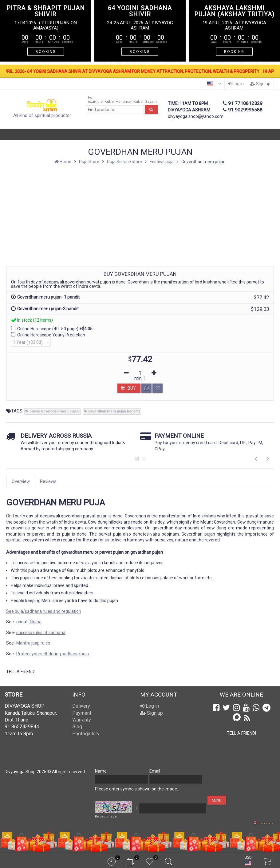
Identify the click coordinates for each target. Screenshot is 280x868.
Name (101, 771)
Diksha (35, 622)
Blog (77, 727)
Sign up (260, 84)
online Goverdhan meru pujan (54, 411)
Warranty (82, 720)
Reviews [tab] (48, 481)
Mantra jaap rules (33, 643)
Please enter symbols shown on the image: (136, 789)
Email (155, 771)
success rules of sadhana (41, 633)
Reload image (106, 816)
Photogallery (86, 734)
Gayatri (151, 101)
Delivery (81, 706)
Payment (82, 713)
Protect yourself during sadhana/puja (53, 654)
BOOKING (46, 52)
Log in (236, 84)
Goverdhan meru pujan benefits (114, 411)
